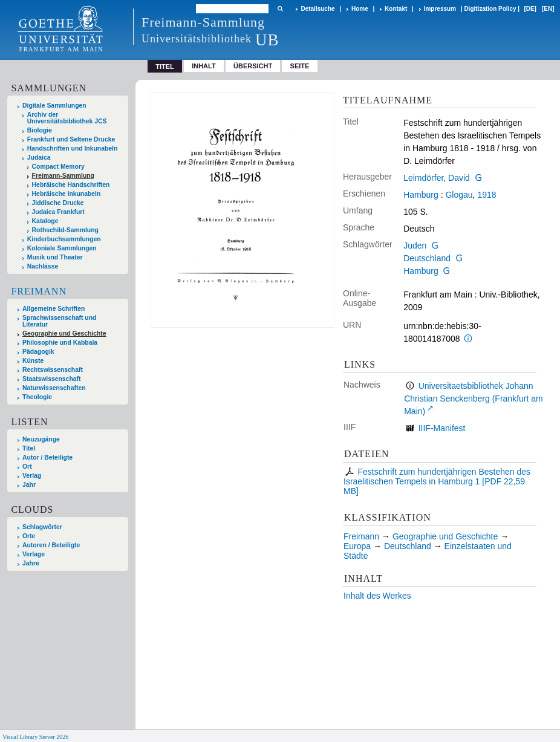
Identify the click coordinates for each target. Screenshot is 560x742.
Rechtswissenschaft (53, 370)
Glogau (459, 195)
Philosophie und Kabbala (60, 343)
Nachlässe (43, 266)
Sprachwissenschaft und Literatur (59, 321)
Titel (29, 448)
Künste (33, 361)
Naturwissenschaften (54, 388)
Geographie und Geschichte (64, 334)
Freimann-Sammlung (63, 176)
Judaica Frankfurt (58, 212)
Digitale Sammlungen (54, 106)
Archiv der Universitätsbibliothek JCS (67, 118)
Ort (27, 467)
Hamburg (421, 195)
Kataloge (45, 221)
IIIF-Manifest (442, 428)
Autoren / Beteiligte (51, 545)
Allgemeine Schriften (54, 309)
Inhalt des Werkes (377, 596)
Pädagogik (38, 352)
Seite (300, 66)
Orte (29, 536)
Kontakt (396, 9)
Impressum (440, 9)
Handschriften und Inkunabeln (73, 148)
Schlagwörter (42, 527)
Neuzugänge (41, 439)
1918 (487, 195)
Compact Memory (58, 167)
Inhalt (204, 66)
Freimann (39, 291)
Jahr (29, 485)
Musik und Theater (55, 257)
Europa (357, 546)
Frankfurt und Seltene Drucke (71, 139)
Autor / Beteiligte (47, 457)
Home (360, 9)
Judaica (39, 158)
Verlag (32, 476)
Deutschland (427, 258)
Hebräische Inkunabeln (67, 194)
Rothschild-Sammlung (65, 230)
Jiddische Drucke (58, 203)
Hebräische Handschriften (71, 185)
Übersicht (253, 66)
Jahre (31, 563)
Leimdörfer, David (437, 178)
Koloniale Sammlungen (62, 248)
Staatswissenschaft (51, 379)
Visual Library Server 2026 (35, 737)
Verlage (34, 554)
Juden (415, 246)
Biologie (40, 130)
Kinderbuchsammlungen (64, 239)
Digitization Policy (490, 9)
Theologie (37, 397)
